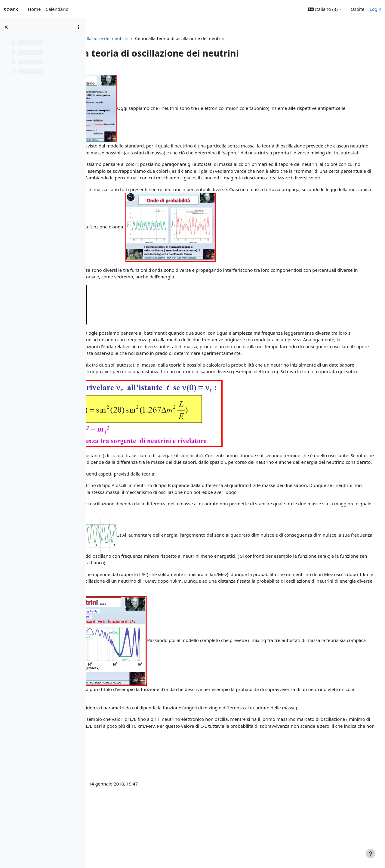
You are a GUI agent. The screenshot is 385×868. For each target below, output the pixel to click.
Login (376, 9)
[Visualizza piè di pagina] (371, 854)
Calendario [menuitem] (57, 9)
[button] (325, 9)
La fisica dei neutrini (119, 38)
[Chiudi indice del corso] (6, 27)
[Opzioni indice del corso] (79, 27)
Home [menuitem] (34, 9)
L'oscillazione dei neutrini (172, 38)
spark (11, 9)
